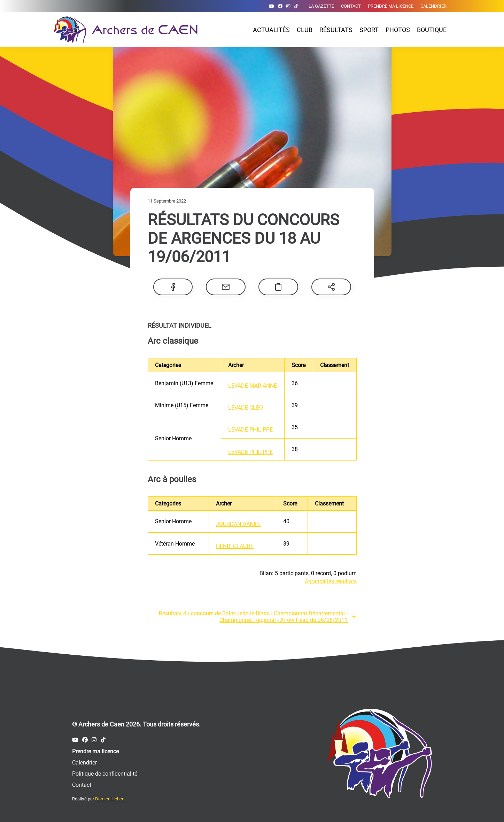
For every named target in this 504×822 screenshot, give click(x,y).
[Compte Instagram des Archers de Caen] (288, 6)
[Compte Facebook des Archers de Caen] (280, 6)
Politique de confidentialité (105, 774)
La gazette (321, 6)
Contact (351, 6)
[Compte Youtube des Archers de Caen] (272, 6)
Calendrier (433, 6)
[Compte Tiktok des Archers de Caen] (296, 6)
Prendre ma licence (391, 6)
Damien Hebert (110, 799)
